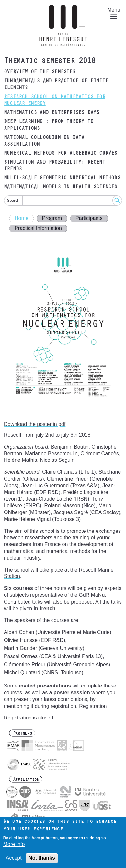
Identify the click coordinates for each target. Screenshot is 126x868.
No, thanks (42, 860)
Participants (89, 218)
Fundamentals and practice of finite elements (56, 85)
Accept (14, 860)
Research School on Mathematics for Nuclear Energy (55, 101)
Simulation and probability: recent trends (55, 166)
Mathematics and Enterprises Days (52, 113)
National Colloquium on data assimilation (44, 141)
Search (13, 201)
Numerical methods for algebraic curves (61, 154)
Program (52, 218)
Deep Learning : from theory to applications (49, 125)
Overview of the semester (40, 72)
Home (22, 218)
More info (14, 847)
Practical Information (38, 228)
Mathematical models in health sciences (61, 187)
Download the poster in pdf (35, 424)
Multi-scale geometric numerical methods (62, 178)
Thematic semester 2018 (50, 62)
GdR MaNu (92, 595)
